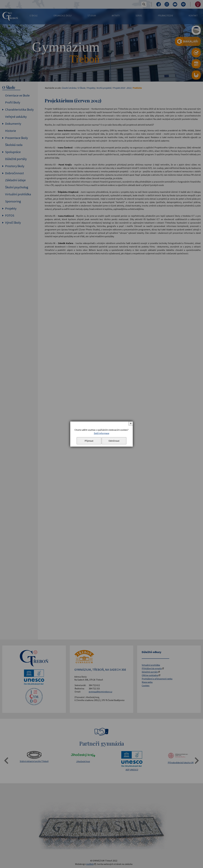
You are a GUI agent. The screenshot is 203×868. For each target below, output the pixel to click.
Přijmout (89, 441)
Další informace (102, 433)
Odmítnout (114, 441)
